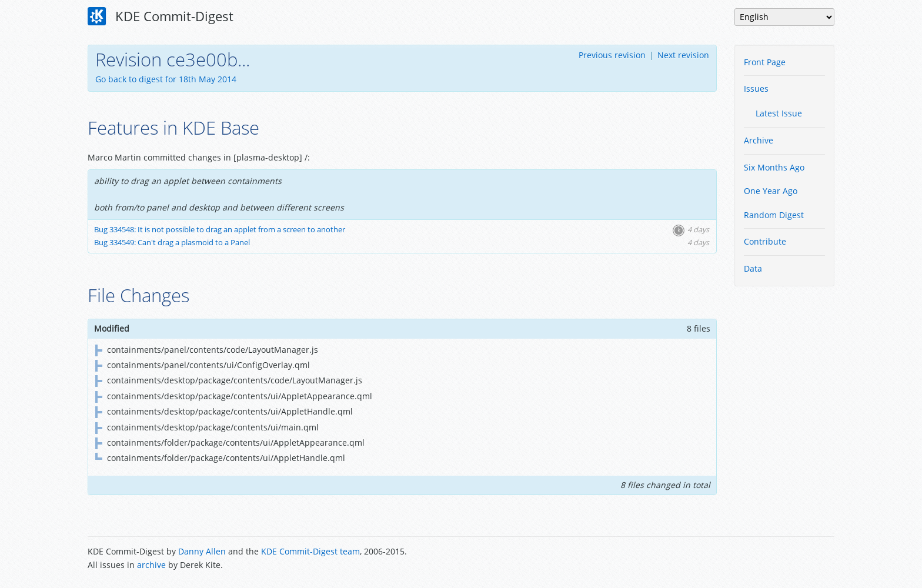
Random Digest (774, 215)
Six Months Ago (774, 167)
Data (753, 268)
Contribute (765, 241)
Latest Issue (779, 113)
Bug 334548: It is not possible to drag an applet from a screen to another (220, 230)
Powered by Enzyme (790, 559)
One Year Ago (771, 191)
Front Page (765, 62)
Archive (759, 140)
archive (151, 565)
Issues (756, 88)
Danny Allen (202, 551)
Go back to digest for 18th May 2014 (166, 79)
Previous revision (612, 55)
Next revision (683, 55)
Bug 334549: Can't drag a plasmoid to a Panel (172, 243)
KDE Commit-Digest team (310, 551)
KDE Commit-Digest (161, 16)
